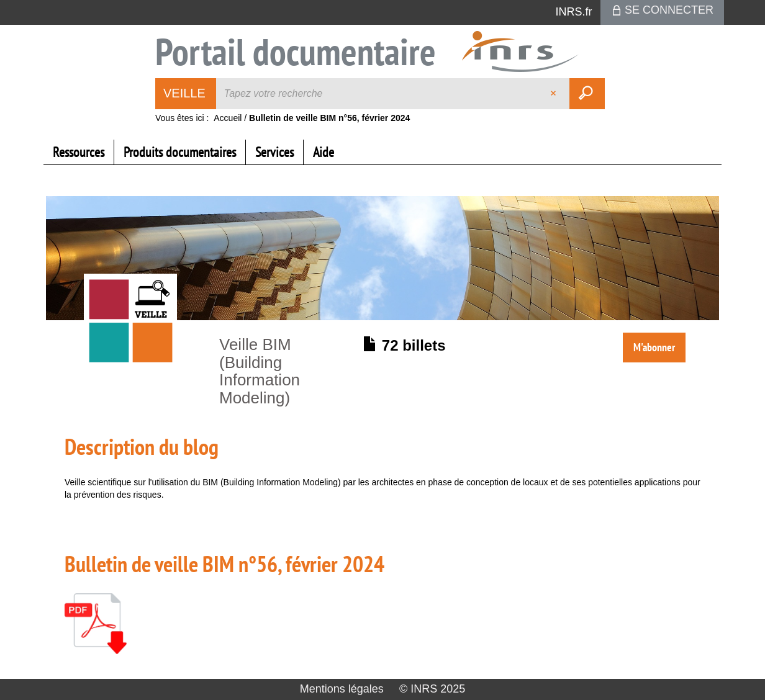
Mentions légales (342, 689)
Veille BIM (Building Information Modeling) (260, 371)
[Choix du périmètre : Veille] (186, 94)
